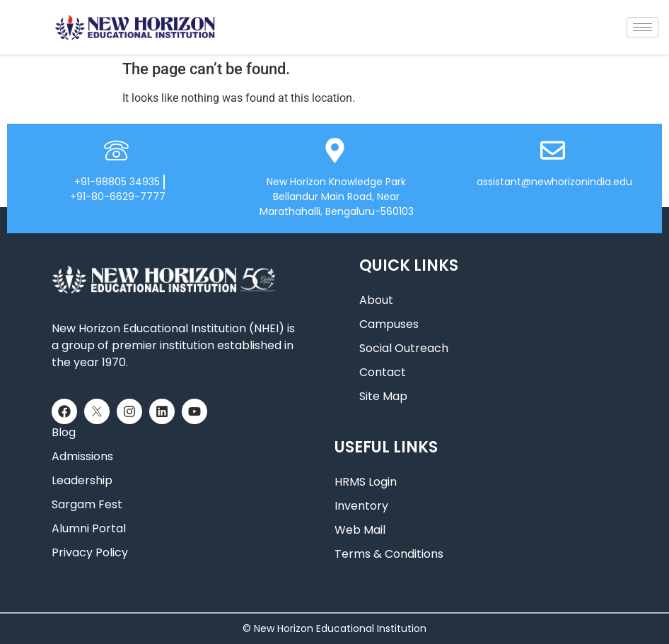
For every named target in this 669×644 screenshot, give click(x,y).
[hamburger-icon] (642, 27)
